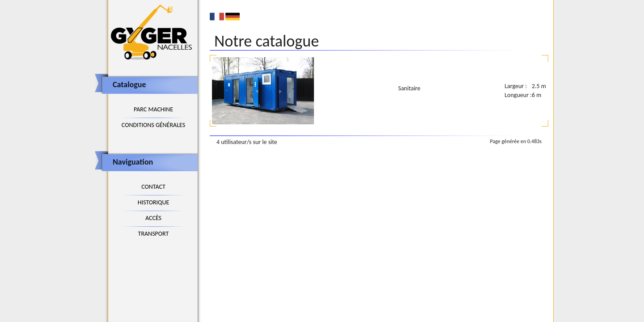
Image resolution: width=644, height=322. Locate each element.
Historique (154, 202)
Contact (153, 187)
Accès (153, 218)
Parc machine (153, 109)
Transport (154, 234)
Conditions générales (153, 125)
